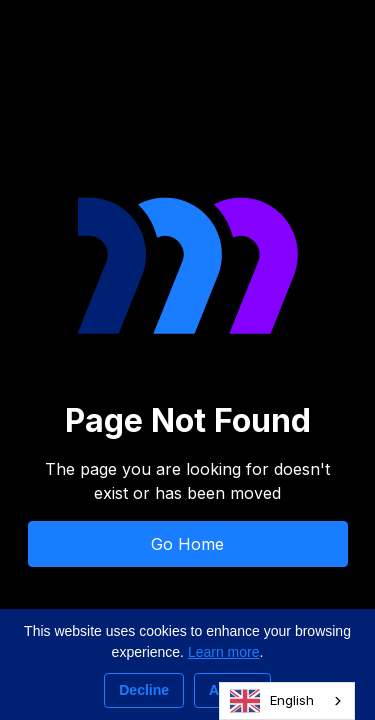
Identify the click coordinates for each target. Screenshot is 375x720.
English (272, 701)
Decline (144, 690)
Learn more (224, 652)
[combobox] (287, 701)
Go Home (187, 544)
